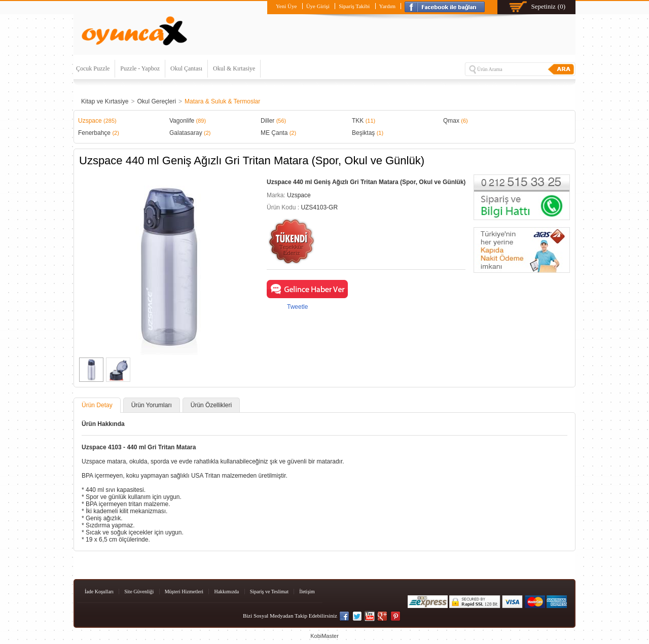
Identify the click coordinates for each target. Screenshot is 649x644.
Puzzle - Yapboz (140, 68)
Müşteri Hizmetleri (184, 592)
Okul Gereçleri (156, 101)
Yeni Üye (286, 6)
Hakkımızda (226, 592)
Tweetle (297, 307)
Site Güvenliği (139, 592)
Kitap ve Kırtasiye (105, 101)
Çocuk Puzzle (93, 68)
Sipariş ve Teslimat (269, 592)
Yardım (388, 6)
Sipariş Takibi (354, 6)
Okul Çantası (186, 68)
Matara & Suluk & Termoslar (222, 101)
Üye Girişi (318, 6)
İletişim (307, 592)
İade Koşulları (99, 592)
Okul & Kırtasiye (234, 68)
